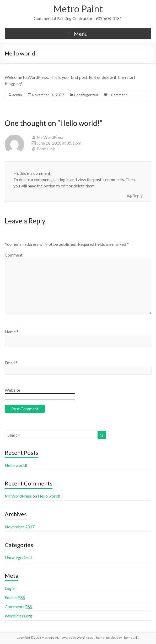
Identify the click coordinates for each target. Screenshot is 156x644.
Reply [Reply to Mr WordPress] (138, 195)
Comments (18, 607)
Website (12, 390)
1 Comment (118, 95)
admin (17, 95)
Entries (15, 597)
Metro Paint (78, 9)
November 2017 (20, 527)
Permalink (46, 149)
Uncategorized (86, 95)
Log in (10, 588)
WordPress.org (18, 616)
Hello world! (16, 465)
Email (11, 363)
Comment (14, 255)
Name (12, 332)
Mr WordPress (50, 137)
